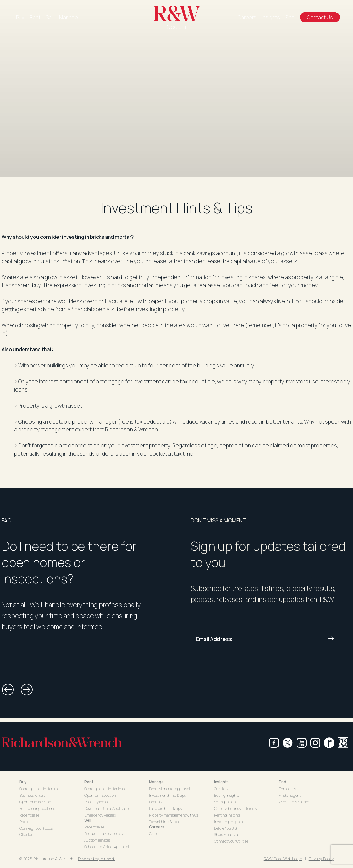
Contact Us (320, 17)
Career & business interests (235, 809)
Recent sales (29, 815)
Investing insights (228, 822)
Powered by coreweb (97, 859)
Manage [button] (156, 782)
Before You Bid (225, 828)
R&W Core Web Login (283, 859)
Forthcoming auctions (37, 809)
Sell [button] (88, 820)
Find (290, 17)
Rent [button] (89, 782)
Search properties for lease (105, 789)
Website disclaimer (294, 802)
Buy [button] (23, 782)
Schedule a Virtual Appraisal (107, 847)
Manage (68, 17)
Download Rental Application (108, 809)
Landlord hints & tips (165, 809)
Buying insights (227, 795)
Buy (20, 17)
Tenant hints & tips (164, 822)
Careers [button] (157, 827)
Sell (50, 17)
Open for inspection (35, 802)
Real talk (156, 802)
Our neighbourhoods (36, 828)
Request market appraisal (105, 834)
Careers (247, 17)
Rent (35, 17)
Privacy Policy (321, 859)
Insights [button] (221, 782)
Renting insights (227, 815)
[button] (8, 690)
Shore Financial (226, 835)
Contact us (287, 789)
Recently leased (97, 802)
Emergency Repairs (100, 815)
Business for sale (32, 795)
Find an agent (290, 795)
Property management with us (174, 815)
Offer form (28, 835)
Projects (26, 822)
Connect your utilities (231, 841)
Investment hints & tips (167, 795)
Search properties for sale (39, 789)
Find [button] (282, 782)
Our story (221, 789)
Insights (271, 17)
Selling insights (226, 802)
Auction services (97, 840)
